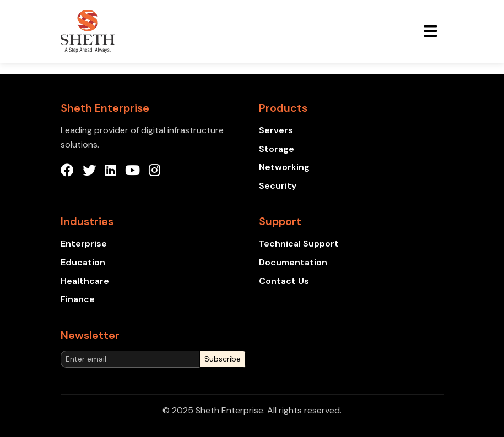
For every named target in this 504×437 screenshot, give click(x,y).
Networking (284, 167)
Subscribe (223, 359)
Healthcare (85, 281)
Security (278, 186)
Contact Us (284, 281)
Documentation (293, 262)
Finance (78, 299)
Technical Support (299, 244)
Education (83, 262)
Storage (277, 149)
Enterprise (84, 244)
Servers (276, 130)
